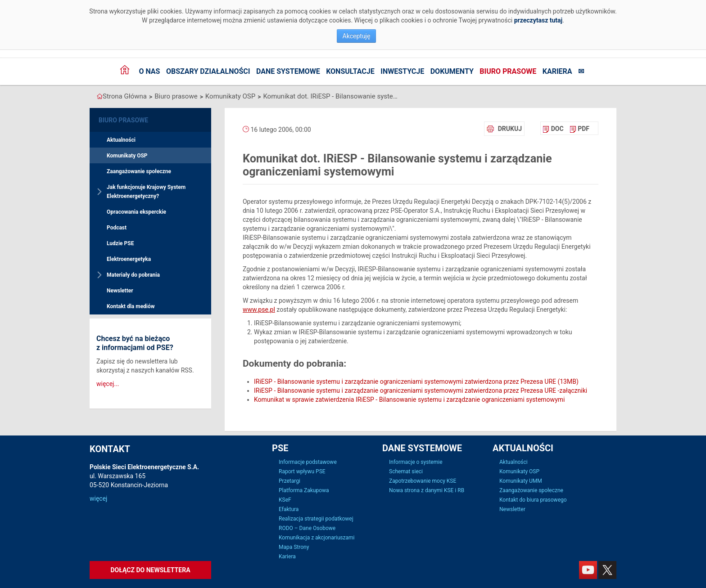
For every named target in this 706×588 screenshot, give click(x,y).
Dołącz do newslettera (150, 570)
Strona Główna (125, 96)
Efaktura (289, 509)
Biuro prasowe (508, 71)
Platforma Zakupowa (304, 490)
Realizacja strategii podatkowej (316, 519)
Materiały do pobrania (133, 275)
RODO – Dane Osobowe (307, 528)
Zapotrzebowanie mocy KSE (423, 481)
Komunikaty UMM (521, 481)
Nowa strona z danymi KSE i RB (427, 490)
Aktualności (121, 140)
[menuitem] (553, 129)
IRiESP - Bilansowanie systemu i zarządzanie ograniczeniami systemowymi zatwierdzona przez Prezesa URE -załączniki (421, 391)
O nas (149, 71)
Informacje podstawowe (308, 462)
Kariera (557, 71)
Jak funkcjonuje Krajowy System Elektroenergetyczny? (146, 192)
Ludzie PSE (120, 243)
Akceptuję (357, 36)
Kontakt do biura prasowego (533, 500)
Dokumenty (452, 71)
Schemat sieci (406, 471)
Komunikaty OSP (230, 96)
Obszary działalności (208, 71)
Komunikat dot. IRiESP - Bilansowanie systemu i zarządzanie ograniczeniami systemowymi (330, 96)
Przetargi (290, 481)
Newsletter (120, 291)
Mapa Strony (294, 547)
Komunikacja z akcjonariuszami (317, 538)
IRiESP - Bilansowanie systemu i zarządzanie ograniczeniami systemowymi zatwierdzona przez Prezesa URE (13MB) (416, 382)
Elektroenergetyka (129, 259)
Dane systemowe (288, 71)
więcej (98, 498)
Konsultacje (350, 71)
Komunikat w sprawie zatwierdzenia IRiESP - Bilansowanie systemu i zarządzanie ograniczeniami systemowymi (409, 399)
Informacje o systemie (416, 462)
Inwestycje (402, 71)
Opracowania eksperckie (136, 212)
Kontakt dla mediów (131, 306)
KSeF (285, 500)
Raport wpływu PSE (302, 471)
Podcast (117, 228)
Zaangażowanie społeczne (139, 171)
